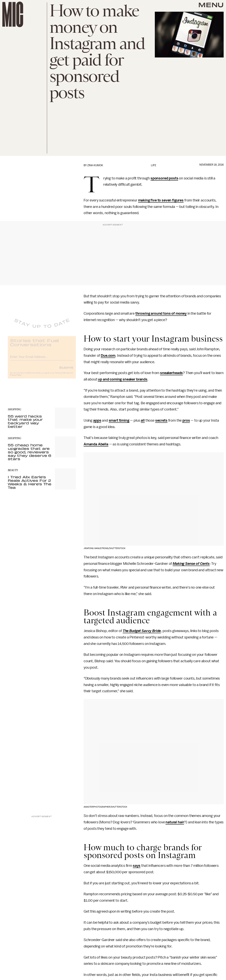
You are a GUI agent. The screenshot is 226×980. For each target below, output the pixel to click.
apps (97, 420)
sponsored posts (164, 178)
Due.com (108, 356)
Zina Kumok (95, 165)
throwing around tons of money (161, 313)
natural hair (175, 822)
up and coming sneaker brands (123, 379)
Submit (66, 370)
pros (186, 420)
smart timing (119, 420)
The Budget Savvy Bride (142, 631)
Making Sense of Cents (191, 564)
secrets (161, 420)
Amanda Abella (96, 444)
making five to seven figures (161, 200)
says (137, 866)
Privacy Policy (16, 378)
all (143, 420)
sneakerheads (171, 373)
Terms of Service (62, 376)
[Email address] (42, 359)
